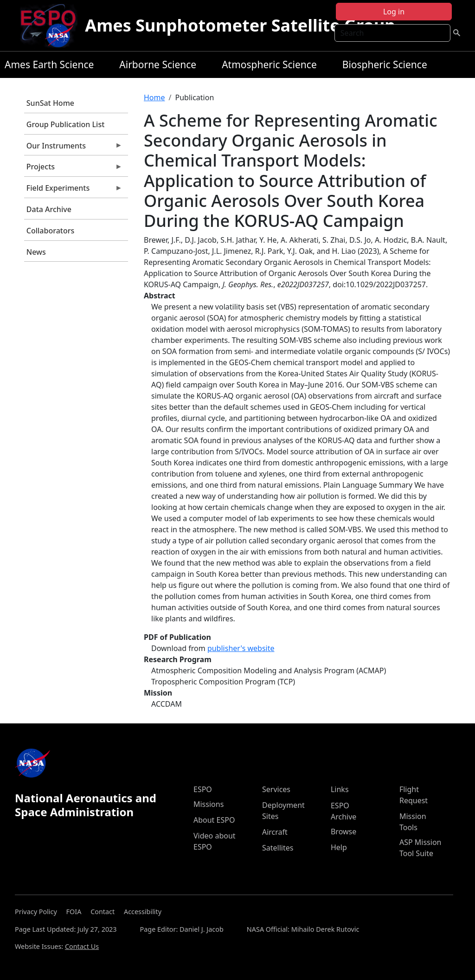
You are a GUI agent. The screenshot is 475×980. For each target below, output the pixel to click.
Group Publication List (66, 124)
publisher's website (241, 648)
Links (340, 789)
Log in (394, 12)
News (36, 252)
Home (154, 97)
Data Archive (49, 209)
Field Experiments (73, 190)
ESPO (203, 789)
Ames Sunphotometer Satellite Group (240, 25)
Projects (73, 169)
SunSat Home (50, 103)
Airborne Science (158, 64)
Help (339, 847)
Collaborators (50, 231)
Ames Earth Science (49, 64)
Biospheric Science (385, 64)
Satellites (278, 848)
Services (276, 789)
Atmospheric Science (269, 64)
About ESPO (214, 820)
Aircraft (275, 832)
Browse (343, 832)
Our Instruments (73, 148)
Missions (209, 804)
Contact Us (82, 946)
